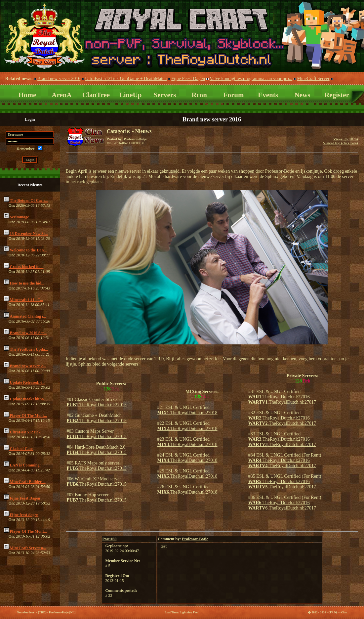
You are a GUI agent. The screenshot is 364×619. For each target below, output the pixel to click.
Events (268, 95)
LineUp (131, 95)
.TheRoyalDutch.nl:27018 (187, 413)
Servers (165, 95)
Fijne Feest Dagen (188, 79)
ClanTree (96, 95)
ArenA (61, 95)
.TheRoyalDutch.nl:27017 (282, 402)
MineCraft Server (313, 79)
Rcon (199, 95)
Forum (234, 95)
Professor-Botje (195, 539)
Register (337, 95)
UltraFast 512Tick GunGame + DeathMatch (126, 79)
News (303, 95)
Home (27, 95)
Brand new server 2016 (59, 79)
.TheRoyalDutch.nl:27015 (97, 405)
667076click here (341, 141)
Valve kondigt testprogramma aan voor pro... (251, 79)
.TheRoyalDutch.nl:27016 (279, 397)
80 (110, 539)
